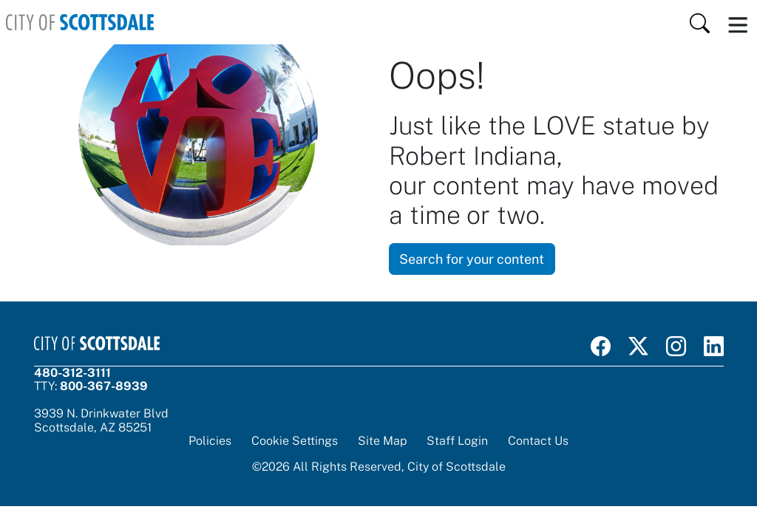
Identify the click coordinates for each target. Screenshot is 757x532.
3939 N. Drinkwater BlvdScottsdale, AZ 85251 (101, 420)
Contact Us (538, 441)
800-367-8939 (104, 386)
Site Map (382, 441)
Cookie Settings (295, 441)
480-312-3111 (72, 373)
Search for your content (472, 259)
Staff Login (457, 441)
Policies (210, 441)
